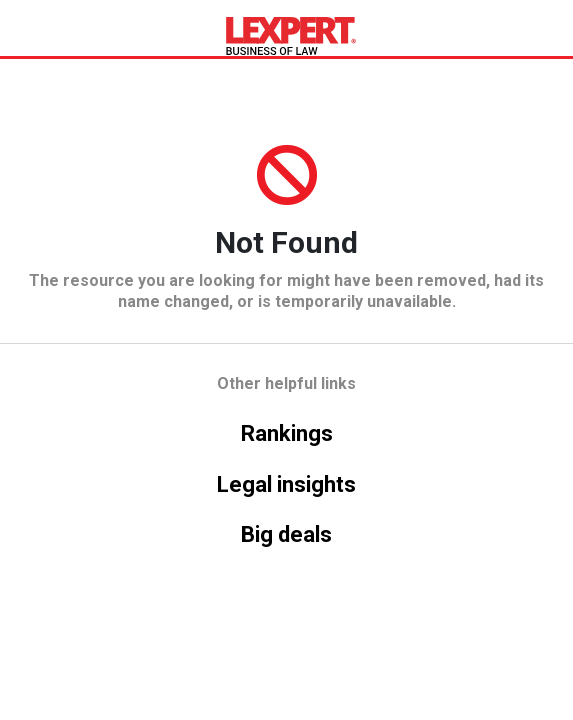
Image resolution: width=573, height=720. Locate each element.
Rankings (287, 433)
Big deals (286, 534)
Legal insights (286, 484)
